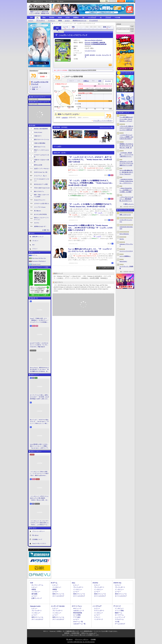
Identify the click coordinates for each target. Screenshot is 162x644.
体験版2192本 (45, 13)
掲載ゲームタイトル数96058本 (39, 12)
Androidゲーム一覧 (79, 624)
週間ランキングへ (129, 204)
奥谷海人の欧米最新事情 (41, 129)
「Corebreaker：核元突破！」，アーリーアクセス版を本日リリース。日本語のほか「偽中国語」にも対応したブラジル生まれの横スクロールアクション (126, 155)
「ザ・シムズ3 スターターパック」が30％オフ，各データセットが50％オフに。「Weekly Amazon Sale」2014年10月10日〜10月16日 (90, 159)
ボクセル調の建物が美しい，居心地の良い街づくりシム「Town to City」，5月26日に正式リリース (126, 172)
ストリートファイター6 (126, 251)
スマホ (67, 17)
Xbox (44, 17)
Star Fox (122, 239)
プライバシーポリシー (38, 531)
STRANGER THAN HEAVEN (126, 228)
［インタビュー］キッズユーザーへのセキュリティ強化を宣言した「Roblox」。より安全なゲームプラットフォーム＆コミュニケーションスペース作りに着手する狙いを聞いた (39, 523)
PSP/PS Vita (117, 583)
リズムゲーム (119, 619)
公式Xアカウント (38, 1)
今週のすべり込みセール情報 (42, 161)
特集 (34, 89)
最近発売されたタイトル (79, 20)
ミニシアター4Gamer (40, 207)
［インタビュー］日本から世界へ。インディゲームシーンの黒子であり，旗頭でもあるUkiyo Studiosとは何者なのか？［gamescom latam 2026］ (39, 474)
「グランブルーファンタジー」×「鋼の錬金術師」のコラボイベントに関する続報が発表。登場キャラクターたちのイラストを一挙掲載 (126, 199)
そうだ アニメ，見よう (40, 176)
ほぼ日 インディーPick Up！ (42, 169)
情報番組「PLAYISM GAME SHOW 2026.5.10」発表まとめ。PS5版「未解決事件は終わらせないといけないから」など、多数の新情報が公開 (126, 146)
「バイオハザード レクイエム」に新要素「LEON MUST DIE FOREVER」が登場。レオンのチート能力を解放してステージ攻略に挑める (126, 137)
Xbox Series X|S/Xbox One (39, 258)
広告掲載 (93, 639)
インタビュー (52, 20)
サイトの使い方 (50, 1)
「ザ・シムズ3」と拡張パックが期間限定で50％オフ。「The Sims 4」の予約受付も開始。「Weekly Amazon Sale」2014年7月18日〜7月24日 (91, 183)
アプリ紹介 (77, 617)
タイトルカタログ (58, 596)
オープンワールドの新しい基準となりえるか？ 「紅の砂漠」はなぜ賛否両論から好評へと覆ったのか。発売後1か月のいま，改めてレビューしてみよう (39, 397)
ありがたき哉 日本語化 (40, 214)
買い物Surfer (38, 211)
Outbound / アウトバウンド (126, 245)
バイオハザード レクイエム (126, 221)
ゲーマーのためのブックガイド (42, 180)
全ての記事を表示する (106, 268)
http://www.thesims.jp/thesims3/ (94, 40)
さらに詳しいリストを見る (103, 121)
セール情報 (77, 615)
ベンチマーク (99, 619)
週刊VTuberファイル (40, 147)
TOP (31, 17)
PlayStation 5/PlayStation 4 (39, 261)
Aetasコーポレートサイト (39, 543)
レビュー (31, 20)
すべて (108, 81)
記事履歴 (121, 1)
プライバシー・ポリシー (82, 639)
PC (38, 18)
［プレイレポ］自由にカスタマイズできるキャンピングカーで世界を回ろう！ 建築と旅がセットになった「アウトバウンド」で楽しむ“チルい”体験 (126, 128)
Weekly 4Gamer (38, 132)
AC (101, 17)
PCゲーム (35, 255)
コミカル (99, 55)
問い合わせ (60, 1)
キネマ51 (37, 223)
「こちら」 (91, 633)
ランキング (130, 1)
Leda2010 (65, 117)
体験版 (60, 20)
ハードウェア (92, 17)
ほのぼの (92, 55)
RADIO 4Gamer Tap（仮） (41, 172)
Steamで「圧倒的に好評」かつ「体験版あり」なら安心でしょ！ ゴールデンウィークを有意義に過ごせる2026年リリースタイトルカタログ (40, 320)
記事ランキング (37, 598)
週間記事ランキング (38, 237)
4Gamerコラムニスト (40, 200)
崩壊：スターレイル (125, 215)
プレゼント (35, 241)
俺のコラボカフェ (39, 191)
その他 (117, 622)
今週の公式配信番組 (40, 143)
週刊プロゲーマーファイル (42, 139)
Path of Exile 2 (123, 261)
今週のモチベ (38, 136)
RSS (29, 1)
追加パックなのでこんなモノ (69, 114)
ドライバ (35, 249)
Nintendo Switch (36, 264)
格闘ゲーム (119, 613)
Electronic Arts (89, 42)
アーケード (117, 606)
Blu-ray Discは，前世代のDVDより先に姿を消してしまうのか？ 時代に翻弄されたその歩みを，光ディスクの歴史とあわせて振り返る (39, 370)
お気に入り (113, 1)
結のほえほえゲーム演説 (41, 184)
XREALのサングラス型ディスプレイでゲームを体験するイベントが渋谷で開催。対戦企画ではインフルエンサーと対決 (126, 164)
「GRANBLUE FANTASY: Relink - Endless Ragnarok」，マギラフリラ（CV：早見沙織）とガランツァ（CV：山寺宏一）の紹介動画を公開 (126, 181)
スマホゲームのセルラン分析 (42, 156)
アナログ (108, 17)
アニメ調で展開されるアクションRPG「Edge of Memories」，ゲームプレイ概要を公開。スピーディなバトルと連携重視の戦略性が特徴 (126, 119)
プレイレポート (41, 20)
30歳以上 (86, 81)
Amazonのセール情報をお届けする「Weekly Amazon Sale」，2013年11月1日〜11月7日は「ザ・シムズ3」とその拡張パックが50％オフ (90, 228)
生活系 (87, 55)
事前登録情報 (78, 613)
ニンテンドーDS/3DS (58, 606)
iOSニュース (77, 608)
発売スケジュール (58, 594)
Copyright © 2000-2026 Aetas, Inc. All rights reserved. (81, 642)
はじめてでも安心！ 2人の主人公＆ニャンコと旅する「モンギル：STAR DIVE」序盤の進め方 (39, 345)
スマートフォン (77, 606)
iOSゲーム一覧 (78, 622)
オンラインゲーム (37, 585)
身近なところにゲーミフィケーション (42, 219)
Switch (60, 17)
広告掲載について (37, 539)
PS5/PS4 (52, 17)
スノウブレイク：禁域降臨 (126, 267)
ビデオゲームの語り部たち (42, 203)
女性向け (76, 17)
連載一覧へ (47, 230)
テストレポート (99, 611)
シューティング (120, 617)
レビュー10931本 (35, 13)
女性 (100, 81)
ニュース (35, 87)
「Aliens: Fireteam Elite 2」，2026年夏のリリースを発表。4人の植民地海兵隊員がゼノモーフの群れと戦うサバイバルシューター (126, 190)
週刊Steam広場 (38, 165)
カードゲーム (119, 615)
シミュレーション (90, 51)
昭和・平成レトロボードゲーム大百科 (42, 196)
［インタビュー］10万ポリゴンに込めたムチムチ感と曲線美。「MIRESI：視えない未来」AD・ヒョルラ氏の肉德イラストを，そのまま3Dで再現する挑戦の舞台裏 (39, 498)
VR (83, 17)
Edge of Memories (124, 234)
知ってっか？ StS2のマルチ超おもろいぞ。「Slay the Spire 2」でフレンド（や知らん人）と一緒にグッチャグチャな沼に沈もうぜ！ (40, 422)
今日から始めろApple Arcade (42, 188)
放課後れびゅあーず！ (40, 226)
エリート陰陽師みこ (125, 256)
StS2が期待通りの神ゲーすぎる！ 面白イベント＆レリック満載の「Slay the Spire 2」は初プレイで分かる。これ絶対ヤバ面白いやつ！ (40, 446)
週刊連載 (34, 594)
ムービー (67, 20)
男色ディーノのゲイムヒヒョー (42, 151)
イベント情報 (119, 611)
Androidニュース (79, 611)
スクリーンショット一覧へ (106, 127)
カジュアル (105, 55)
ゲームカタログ (94, 20)
